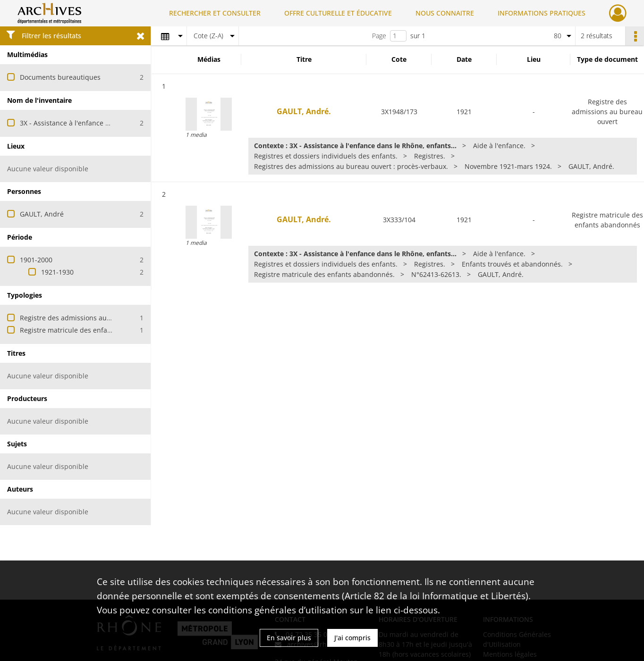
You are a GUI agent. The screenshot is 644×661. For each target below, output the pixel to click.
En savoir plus (289, 638)
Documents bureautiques (60, 77)
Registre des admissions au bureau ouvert (87, 318)
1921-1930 (57, 272)
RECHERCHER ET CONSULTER (215, 13)
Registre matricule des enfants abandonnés (89, 330)
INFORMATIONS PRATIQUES (542, 13)
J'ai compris (352, 638)
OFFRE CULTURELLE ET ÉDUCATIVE (338, 13)
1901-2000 (36, 260)
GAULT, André (42, 214)
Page (379, 36)
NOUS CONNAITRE (445, 13)
